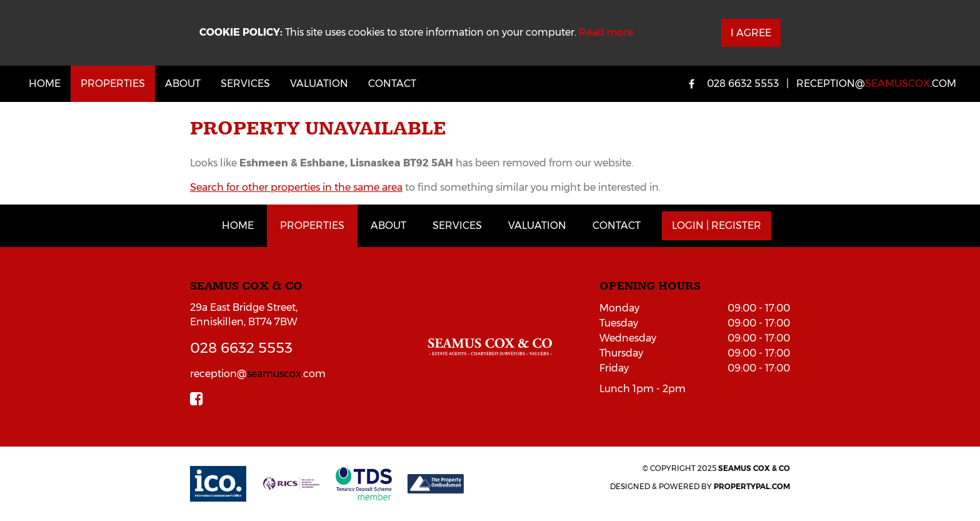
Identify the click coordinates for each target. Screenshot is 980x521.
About (183, 83)
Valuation (319, 83)
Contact (392, 83)
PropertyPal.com (752, 486)
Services (245, 83)
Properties (113, 83)
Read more (606, 32)
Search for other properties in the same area (296, 187)
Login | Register (717, 225)
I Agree (751, 33)
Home (45, 83)
